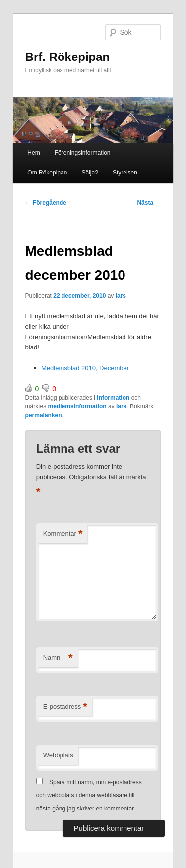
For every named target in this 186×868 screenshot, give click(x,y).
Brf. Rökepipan (68, 57)
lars (121, 296)
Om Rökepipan (47, 173)
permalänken (44, 415)
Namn (58, 658)
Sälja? (90, 173)
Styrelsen (125, 173)
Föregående (46, 203)
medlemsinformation (77, 406)
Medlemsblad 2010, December (85, 368)
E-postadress (65, 707)
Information (113, 398)
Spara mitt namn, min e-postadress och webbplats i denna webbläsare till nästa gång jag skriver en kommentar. (89, 795)
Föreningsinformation (83, 153)
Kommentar (63, 534)
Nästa (149, 203)
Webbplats (58, 755)
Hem (33, 153)
